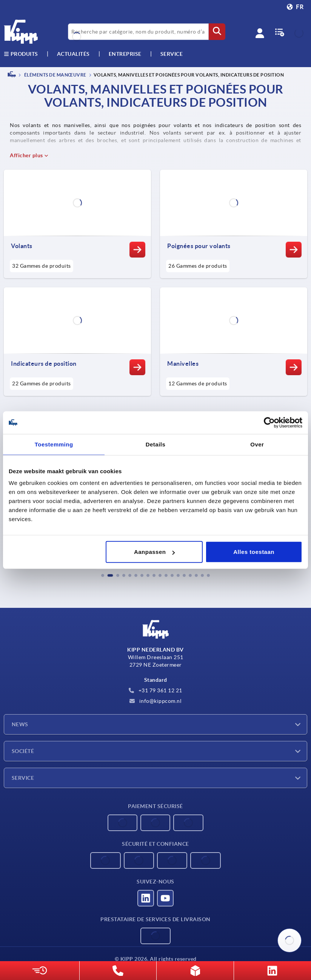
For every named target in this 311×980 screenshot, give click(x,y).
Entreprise (125, 54)
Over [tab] (257, 444)
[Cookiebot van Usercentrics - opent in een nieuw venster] (269, 422)
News (20, 724)
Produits (21, 54)
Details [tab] (156, 444)
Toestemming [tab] (54, 444)
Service (23, 778)
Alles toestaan (254, 552)
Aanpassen (155, 552)
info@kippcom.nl (155, 701)
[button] (103, 575)
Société (23, 751)
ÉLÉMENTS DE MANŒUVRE (55, 75)
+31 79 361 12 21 (155, 690)
